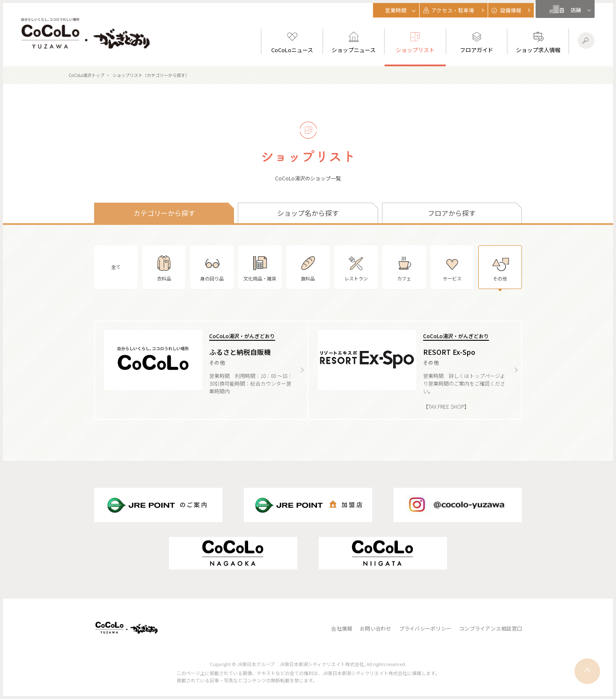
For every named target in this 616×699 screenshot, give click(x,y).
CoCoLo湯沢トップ (86, 75)
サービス (452, 267)
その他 (500, 267)
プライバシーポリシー (425, 628)
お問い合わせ (375, 628)
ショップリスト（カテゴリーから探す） (151, 75)
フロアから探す (452, 213)
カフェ (404, 267)
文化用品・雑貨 (260, 267)
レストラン (356, 267)
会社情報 (342, 628)
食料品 (308, 267)
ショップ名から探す (308, 213)
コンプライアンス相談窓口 (490, 628)
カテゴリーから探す (164, 213)
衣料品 (164, 267)
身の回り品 (212, 267)
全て (116, 267)
